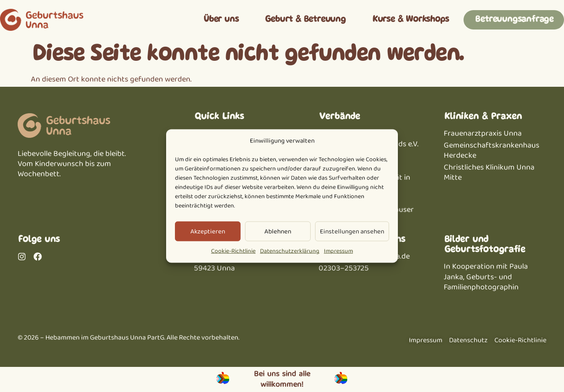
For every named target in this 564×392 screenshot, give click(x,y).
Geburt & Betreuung (305, 20)
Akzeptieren (208, 232)
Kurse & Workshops (410, 20)
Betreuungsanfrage (514, 20)
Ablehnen (278, 232)
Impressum (338, 251)
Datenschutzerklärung (290, 251)
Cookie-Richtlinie (233, 251)
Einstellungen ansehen (352, 232)
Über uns (221, 20)
